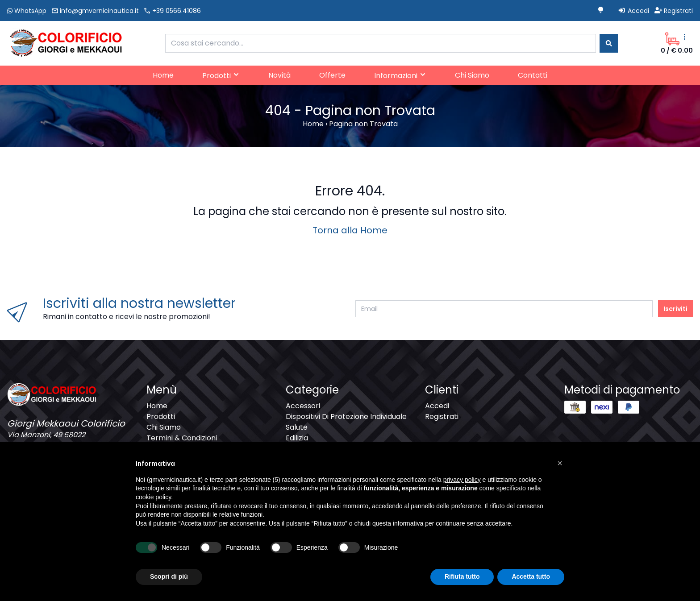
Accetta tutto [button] (531, 576)
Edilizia (297, 438)
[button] (560, 463)
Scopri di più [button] (169, 576)
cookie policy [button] (153, 497)
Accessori (303, 406)
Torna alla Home (350, 230)
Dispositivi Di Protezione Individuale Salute (346, 422)
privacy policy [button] (462, 480)
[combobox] (381, 43)
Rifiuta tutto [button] (462, 576)
